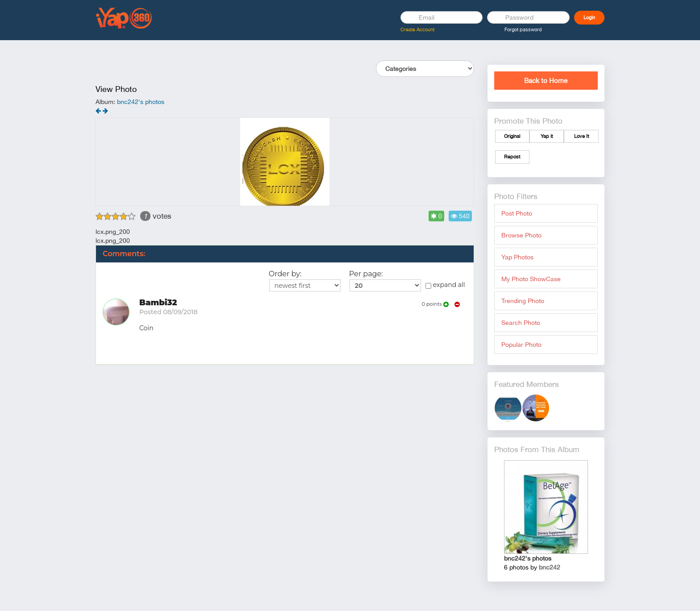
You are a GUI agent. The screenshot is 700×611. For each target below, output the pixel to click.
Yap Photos (517, 257)
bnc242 (550, 567)
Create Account (417, 29)
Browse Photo (521, 235)
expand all (445, 285)
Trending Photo (523, 301)
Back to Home (546, 81)
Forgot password (523, 29)
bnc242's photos (141, 102)
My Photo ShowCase (531, 279)
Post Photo (517, 213)
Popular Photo (521, 345)
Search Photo (521, 323)
